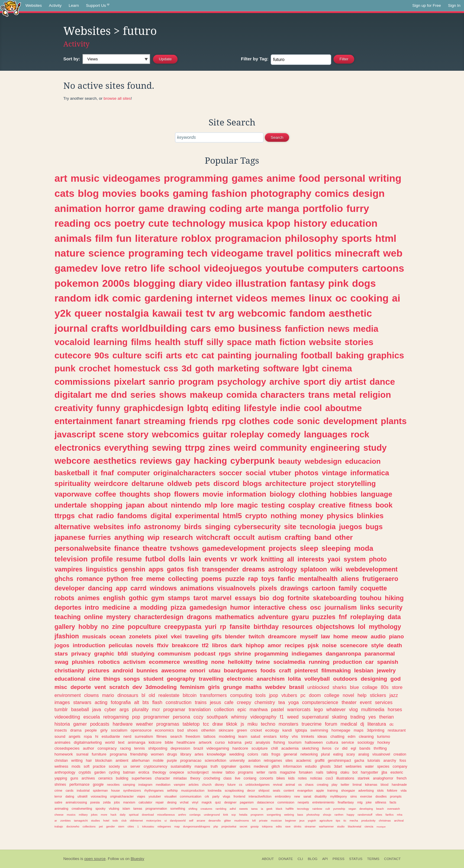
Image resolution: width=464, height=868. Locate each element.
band (323, 537)
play (334, 785)
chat (86, 516)
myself (309, 636)
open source (95, 859)
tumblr (61, 709)
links (367, 607)
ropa (88, 736)
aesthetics (115, 461)
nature (70, 253)
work (249, 559)
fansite (240, 627)
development (350, 421)
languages (326, 434)
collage (370, 687)
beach (380, 809)
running (319, 662)
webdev (275, 687)
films (141, 342)
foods (268, 670)
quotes (245, 766)
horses (395, 709)
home (341, 636)
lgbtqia (301, 730)
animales (62, 742)
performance (79, 785)
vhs (295, 736)
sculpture (260, 748)
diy (335, 382)
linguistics (102, 569)
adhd (233, 809)
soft (87, 766)
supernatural (315, 717)
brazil (198, 748)
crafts (105, 328)
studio (341, 826)
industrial (83, 790)
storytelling (356, 483)
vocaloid (72, 342)
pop (136, 717)
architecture (286, 483)
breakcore (185, 645)
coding (226, 208)
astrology (283, 569)
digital (161, 516)
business (260, 328)
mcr (156, 709)
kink (226, 815)
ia (262, 809)
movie (213, 494)
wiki (336, 569)
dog (278, 598)
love (111, 268)
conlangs (195, 815)
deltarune (148, 483)
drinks (298, 826)
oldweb (180, 483)
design (369, 193)
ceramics (105, 778)
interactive (269, 607)
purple (172, 761)
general (290, 754)
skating (340, 717)
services (384, 702)
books (155, 193)
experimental (197, 516)
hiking (394, 598)
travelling (211, 679)
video (219, 283)
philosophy (311, 238)
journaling (276, 355)
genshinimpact (339, 761)
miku (252, 724)
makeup (206, 395)
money (312, 516)
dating (70, 796)
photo (378, 559)
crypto (256, 516)
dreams (253, 569)
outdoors (345, 679)
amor (274, 645)
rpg (229, 421)
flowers (187, 494)
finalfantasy (346, 802)
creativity (74, 408)
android (123, 670)
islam (126, 809)
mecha (354, 821)
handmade (399, 785)
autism (270, 537)
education (354, 223)
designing (374, 679)
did (345, 748)
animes (88, 598)
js (242, 724)
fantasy (307, 283)
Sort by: (72, 59)
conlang (250, 778)
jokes (94, 815)
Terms (373, 859)
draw (218, 724)
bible (169, 742)
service (348, 742)
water (369, 766)
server (136, 766)
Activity (55, 5)
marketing (239, 368)
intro (92, 607)
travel (280, 253)
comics (332, 193)
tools (261, 695)
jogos (62, 645)
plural (326, 754)
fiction (293, 342)
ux (125, 766)
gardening (169, 298)
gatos (175, 569)
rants (273, 772)
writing (385, 178)
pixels (268, 588)
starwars (82, 702)
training (332, 790)
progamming (271, 654)
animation (78, 208)
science (107, 253)
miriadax (180, 778)
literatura (377, 724)
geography (181, 679)
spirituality (73, 483)
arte (254, 208)
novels (145, 645)
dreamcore (282, 636)
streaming (165, 421)
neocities (113, 785)
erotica (144, 772)
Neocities (71, 859)
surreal (82, 754)
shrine (243, 654)
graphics (386, 355)
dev (137, 687)
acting (101, 702)
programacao (191, 761)
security (390, 607)
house (116, 790)
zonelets (140, 636)
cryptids (85, 772)
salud (255, 736)
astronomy (162, 527)
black (279, 809)
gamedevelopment (234, 548)
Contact (392, 859)
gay (183, 461)
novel (348, 695)
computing (241, 695)
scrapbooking (234, 790)
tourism (295, 742)
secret (244, 826)
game (151, 208)
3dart (338, 766)
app (121, 588)
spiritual (134, 815)
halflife (290, 809)
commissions (83, 382)
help (362, 695)
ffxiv (163, 645)
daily (123, 815)
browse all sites (117, 98)
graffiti (320, 761)
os (300, 785)
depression (181, 748)
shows (173, 395)
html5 (232, 516)
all (291, 559)
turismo (384, 736)
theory (195, 778)
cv (337, 748)
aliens (350, 579)
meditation (163, 785)
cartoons (383, 268)
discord (226, 483)
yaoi (334, 559)
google (98, 785)
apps (156, 569)
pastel (277, 709)
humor (240, 607)
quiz (218, 802)
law (326, 636)
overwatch (393, 809)
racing (125, 748)
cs (240, 785)
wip (154, 537)
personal (345, 178)
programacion (248, 238)
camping (129, 785)
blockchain (104, 761)
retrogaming (116, 717)
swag (61, 662)
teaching (68, 617)
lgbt (310, 368)
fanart (128, 421)
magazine (288, 772)
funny (108, 408)
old (152, 695)
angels (75, 736)
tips (338, 821)
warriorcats (299, 709)
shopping (106, 505)
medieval (261, 766)
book (384, 505)
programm (257, 815)
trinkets (308, 736)
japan (135, 505)
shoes (192, 730)
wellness (61, 766)
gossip (255, 826)
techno (268, 724)
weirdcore (111, 483)
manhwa (258, 709)
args (124, 709)
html (386, 238)
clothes (254, 421)
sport (314, 382)
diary (191, 283)
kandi (287, 730)
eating (338, 754)
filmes (162, 736)
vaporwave (73, 494)
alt (137, 702)
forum (331, 724)
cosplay (302, 505)
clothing (312, 494)
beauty (290, 461)
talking (332, 772)
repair (160, 802)
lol (362, 627)
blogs (252, 483)
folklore (392, 790)
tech (197, 253)
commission (286, 802)
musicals (94, 636)
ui (166, 821)
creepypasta (183, 627)
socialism (119, 730)
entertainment (83, 421)
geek (269, 809)
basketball (72, 473)
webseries (353, 766)
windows (163, 588)
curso (220, 742)
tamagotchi (81, 821)
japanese (70, 537)
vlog (354, 709)
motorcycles (154, 821)
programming (196, 178)
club (124, 821)
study (375, 448)
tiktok (232, 724)
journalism (340, 607)
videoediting (67, 717)
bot (355, 772)
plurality (140, 709)
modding (154, 607)
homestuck (137, 368)
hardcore (240, 748)
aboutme (344, 408)
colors (253, 754)
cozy (198, 717)
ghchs (64, 579)
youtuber (155, 796)
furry (358, 208)
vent (100, 687)
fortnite (299, 598)
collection (224, 709)
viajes (141, 796)
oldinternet (136, 821)
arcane (201, 821)
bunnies (147, 670)
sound (60, 736)
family (348, 588)
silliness (381, 802)
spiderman (100, 790)
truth (214, 766)
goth (204, 368)
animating (61, 809)
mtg (360, 802)
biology (282, 494)
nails (320, 772)
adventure (273, 617)
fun (124, 238)
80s (385, 687)
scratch (119, 687)
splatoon (314, 569)
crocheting (212, 778)
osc (316, 607)
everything (126, 448)
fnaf (107, 473)
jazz (394, 695)
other (344, 537)
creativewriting (82, 809)
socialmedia (289, 662)
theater (349, 702)
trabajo (59, 826)
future (232, 785)
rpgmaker (229, 766)
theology (159, 772)
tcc (206, 724)
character (163, 778)
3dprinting (375, 730)
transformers (214, 695)
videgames (164, 826)
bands (365, 748)
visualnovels (236, 588)
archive (285, 382)
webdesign (323, 461)
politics (314, 253)
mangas (201, 766)
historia (62, 724)
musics (71, 815)
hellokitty (240, 662)
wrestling (195, 662)
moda (364, 548)
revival (277, 785)
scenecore (354, 645)
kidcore (155, 742)
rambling (221, 809)
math (266, 342)
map (177, 826)
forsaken (306, 772)
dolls (177, 559)
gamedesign (208, 607)
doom (315, 695)
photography (281, 193)
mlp (211, 505)
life (158, 268)
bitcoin (190, 695)
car (370, 662)
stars (61, 654)
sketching (310, 748)
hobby (88, 627)
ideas (322, 736)
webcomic (262, 313)
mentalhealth (318, 579)
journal (71, 328)
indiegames (307, 654)
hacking (210, 461)
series (143, 395)
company (400, 766)
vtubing (114, 809)
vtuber (280, 473)
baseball (80, 709)
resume (129, 559)
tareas (138, 809)
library (186, 754)
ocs (102, 223)
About (268, 859)
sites (289, 761)
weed (293, 717)
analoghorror (383, 778)
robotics (109, 662)
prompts (396, 796)
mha (399, 815)
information (246, 494)
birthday (266, 627)
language (377, 494)
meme (155, 579)
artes (199, 754)
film (104, 238)
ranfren (339, 815)
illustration (261, 283)
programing (156, 253)
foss (403, 761)
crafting (298, 537)
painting (235, 355)
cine (94, 679)
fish (193, 569)
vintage (335, 473)
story (138, 434)
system (355, 559)
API (325, 859)
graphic (104, 654)
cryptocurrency (156, 766)
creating (323, 785)
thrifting (380, 748)
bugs (374, 527)
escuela (92, 717)
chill (274, 748)
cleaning (366, 736)
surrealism (144, 736)
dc (391, 724)
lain (195, 559)
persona (182, 717)
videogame (237, 253)
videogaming (218, 748)
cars (200, 328)
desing (172, 802)
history (310, 223)
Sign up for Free (427, 5)
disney (219, 785)
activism (134, 662)
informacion (293, 766)
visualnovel (381, 754)
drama (76, 730)
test (194, 313)
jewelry (386, 670)
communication (191, 796)
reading (72, 223)
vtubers (289, 695)
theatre (155, 548)
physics (340, 516)
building (122, 778)
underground (212, 815)
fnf (343, 617)
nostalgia (127, 313)
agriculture (326, 821)
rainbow (317, 809)
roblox (196, 238)
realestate (169, 695)
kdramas (371, 785)
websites (109, 527)
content (289, 790)
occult (244, 537)
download (148, 815)
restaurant (397, 730)
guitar (215, 434)
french (402, 778)
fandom (307, 313)
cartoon (323, 588)
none (218, 662)
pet (101, 826)
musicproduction (193, 790)
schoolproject (198, 772)
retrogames (273, 761)
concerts (266, 778)
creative (332, 505)
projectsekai (229, 826)
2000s (116, 283)
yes (372, 717)
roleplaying (367, 617)
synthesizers (132, 790)
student (153, 679)
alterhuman (141, 761)
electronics (78, 448)
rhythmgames (154, 790)
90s (102, 355)
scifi (154, 355)
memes (288, 298)
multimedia (373, 709)
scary (351, 754)
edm (352, 736)
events (216, 559)
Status (356, 859)
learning (111, 342)
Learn (74, 5)
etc (192, 355)
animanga (137, 742)
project (322, 483)
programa (118, 754)
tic (345, 821)
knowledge (216, 754)
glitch (275, 766)
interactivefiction (260, 796)
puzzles (324, 617)
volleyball (317, 679)
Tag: (255, 59)
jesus (215, 702)
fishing (279, 742)
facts (393, 802)
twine (263, 662)
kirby (284, 736)
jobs (117, 802)
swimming (319, 730)
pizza (178, 607)
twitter (345, 785)
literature (156, 238)
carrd (138, 588)
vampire (179, 785)
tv (211, 313)
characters (283, 395)
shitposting (158, 748)
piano (396, 636)
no (105, 627)
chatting (337, 736)
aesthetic (350, 313)
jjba (384, 772)
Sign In (454, 5)
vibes (379, 815)
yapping (61, 778)
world (110, 742)
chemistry (265, 702)
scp (234, 815)
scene (111, 434)
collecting (183, 579)
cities (131, 826)
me (101, 395)
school (185, 268)
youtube (285, 268)
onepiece (177, 772)
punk (65, 368)
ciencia (369, 826)
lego (319, 709)
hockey (384, 742)
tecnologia (318, 527)
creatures (206, 809)
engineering (335, 448)
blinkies (370, 516)
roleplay (247, 434)
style (377, 645)
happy (350, 815)
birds (193, 527)
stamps (179, 598)
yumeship (339, 809)
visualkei (170, 796)
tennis (139, 748)
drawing (187, 208)
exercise (366, 796)
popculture (144, 627)
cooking (369, 298)
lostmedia (215, 790)
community (283, 448)
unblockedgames (258, 785)
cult (328, 809)
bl (143, 695)
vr (234, 559)
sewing (167, 448)
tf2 (205, 645)
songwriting (274, 815)
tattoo (230, 772)
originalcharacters (185, 473)
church (207, 785)
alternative (72, 527)
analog (364, 754)
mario (108, 695)
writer (261, 772)
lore (227, 505)
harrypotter (369, 772)
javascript (75, 434)
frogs (276, 754)
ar (56, 821)
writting (77, 761)
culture (127, 355)
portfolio (323, 208)
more (104, 815)
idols (380, 790)
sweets (243, 809)
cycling (114, 772)
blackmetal (355, 826)
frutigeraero (380, 579)
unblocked (318, 687)
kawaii (167, 313)
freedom (193, 736)
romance (90, 579)
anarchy (390, 761)
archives (88, 778)
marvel (221, 598)
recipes (294, 645)
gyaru (300, 617)
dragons (199, 617)
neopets (303, 802)
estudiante (111, 736)
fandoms (132, 516)
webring (289, 815)
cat (208, 355)
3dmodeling (161, 687)
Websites (34, 5)
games (247, 178)
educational (70, 679)
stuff (194, 342)
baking (350, 355)
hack (114, 815)
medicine (116, 607)
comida (242, 395)
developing (366, 809)
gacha (359, 761)
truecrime (311, 724)
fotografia (121, 702)
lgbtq (198, 408)
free (137, 579)
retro (136, 268)
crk (207, 796)
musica (246, 223)
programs (245, 772)
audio (378, 636)
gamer (80, 724)
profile (102, 559)
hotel (106, 821)
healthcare (186, 742)
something (178, 809)
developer (70, 588)
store (397, 687)
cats (65, 193)
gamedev (76, 268)
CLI (300, 859)
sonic (309, 421)
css (171, 368)
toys (268, 579)
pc (303, 695)
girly (104, 730)
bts (146, 702)
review (217, 772)
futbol (155, 559)
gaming (191, 193)
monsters (288, 724)
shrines (60, 785)
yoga (293, 702)
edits (279, 826)
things (112, 679)
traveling (197, 636)
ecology (272, 730)
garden (100, 772)
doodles (381, 796)
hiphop (255, 645)
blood (384, 785)
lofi (254, 821)
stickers (378, 695)
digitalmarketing (88, 742)
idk (102, 298)
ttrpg (195, 448)
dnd (119, 395)
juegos (351, 527)
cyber (110, 709)
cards (70, 790)
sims (354, 796)
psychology (242, 382)
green (242, 730)
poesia (95, 802)
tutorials (374, 761)
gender (111, 826)
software (281, 368)
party (216, 796)
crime (58, 790)
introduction (89, 645)
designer (230, 802)
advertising (366, 790)
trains (201, 702)
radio (105, 516)
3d (187, 368)
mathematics (235, 617)
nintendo (186, 505)
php (216, 826)
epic (242, 709)
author (88, 748)
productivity (368, 821)
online (94, 617)
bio (264, 598)
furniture (99, 754)
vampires (69, 569)
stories (359, 342)
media (366, 329)
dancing (100, 588)
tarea (254, 809)
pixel (161, 636)
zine (118, 627)
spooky (100, 809)
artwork (205, 742)
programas (168, 724)
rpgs (225, 654)
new (297, 796)
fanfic (286, 579)
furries (100, 537)
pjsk (313, 645)
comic (127, 298)
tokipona (267, 826)
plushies (83, 662)
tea (282, 702)
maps (359, 730)
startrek (363, 778)
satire (58, 802)
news (339, 329)
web (393, 253)
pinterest (306, 670)
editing (226, 408)
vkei (176, 636)
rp (223, 627)
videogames (132, 178)
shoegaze (348, 790)
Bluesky (137, 859)
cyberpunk (252, 461)
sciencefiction (216, 761)
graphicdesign (154, 408)
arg (227, 313)
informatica (370, 473)
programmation (156, 809)
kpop (279, 223)
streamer (310, 826)
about (158, 505)
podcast (205, 654)
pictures (99, 670)
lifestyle (260, 408)
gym (158, 598)
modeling (227, 736)
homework (64, 754)
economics (164, 730)
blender (235, 636)
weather (144, 724)
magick (207, 802)
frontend (239, 796)
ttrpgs (65, 516)
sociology (366, 742)
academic (304, 761)
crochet (95, 368)
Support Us (98, 6)
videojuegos (233, 268)
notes (302, 778)
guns (74, 778)
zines (219, 448)
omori (197, 670)
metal (344, 395)
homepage (341, 730)
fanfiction (304, 329)
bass (300, 815)
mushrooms (242, 821)
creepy (244, 702)
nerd (127, 736)
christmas (385, 821)
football (316, 355)
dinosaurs (128, 695)
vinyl (195, 802)
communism (174, 654)
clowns (91, 695)
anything (129, 537)
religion (375, 395)
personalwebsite (83, 548)
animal (290, 785)
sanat (307, 796)
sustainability (181, 766)
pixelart (130, 382)
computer (134, 473)
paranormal (380, 654)
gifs (217, 636)
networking (309, 754)
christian (61, 761)
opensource (141, 730)
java (97, 709)
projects (282, 548)
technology (199, 223)
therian (386, 717)
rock (360, 434)
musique (381, 827)
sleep (309, 548)
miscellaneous (166, 815)
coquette (374, 588)
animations (197, 588)
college (332, 695)
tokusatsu (148, 826)
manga (283, 208)
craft (285, 670)
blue (354, 687)
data (394, 617)
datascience (266, 802)
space (239, 342)
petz (249, 742)
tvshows (184, 548)
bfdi (123, 654)
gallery (65, 627)
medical (349, 724)
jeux (302, 821)
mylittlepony (338, 796)
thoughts (135, 494)
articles (194, 785)
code (283, 421)
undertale (71, 505)
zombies (66, 821)
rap (253, 579)
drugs (172, 754)
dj (362, 724)
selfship (172, 790)
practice (99, 766)
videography (263, 717)
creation (400, 754)
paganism (247, 802)
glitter (227, 821)
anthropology (65, 772)
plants (394, 421)
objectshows (335, 627)
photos (306, 473)
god (395, 679)
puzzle (235, 579)
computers (333, 268)
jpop (274, 695)
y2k (63, 313)
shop (162, 494)
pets (203, 483)
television (71, 559)
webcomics (175, 434)
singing (218, 527)
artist (356, 382)
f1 (282, 717)
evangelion (305, 790)
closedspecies (67, 748)
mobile (158, 761)
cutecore (73, 355)
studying (143, 654)
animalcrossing (76, 802)
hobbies (343, 494)
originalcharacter (122, 796)
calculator (145, 802)
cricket (256, 730)
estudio (311, 766)
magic (247, 505)
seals (277, 790)
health (168, 342)
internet (214, 298)
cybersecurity (257, 527)
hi (97, 736)
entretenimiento (323, 802)
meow (360, 636)
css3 (329, 778)
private (263, 821)
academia (290, 748)
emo (224, 328)
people (91, 730)
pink (338, 283)
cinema (337, 368)
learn (243, 736)
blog (88, 193)
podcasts (100, 724)
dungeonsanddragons (197, 826)
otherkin (208, 730)
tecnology (303, 809)
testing (273, 505)
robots (64, 598)
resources (297, 627)
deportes (68, 607)
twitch (257, 636)
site (290, 527)
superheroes (142, 778)
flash (157, 702)
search (176, 736)
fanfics (390, 815)
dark (236, 645)
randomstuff (365, 815)
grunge (233, 687)
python (117, 579)
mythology (385, 627)
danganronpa (344, 654)
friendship (139, 754)
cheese (59, 815)
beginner (291, 821)
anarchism (271, 679)
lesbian (364, 670)
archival (399, 821)
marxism (129, 802)
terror (58, 796)
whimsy (239, 717)
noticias (316, 778)
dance (382, 382)
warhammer (326, 826)
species (383, 766)
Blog (313, 859)
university (237, 761)
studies (96, 821)
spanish (388, 662)
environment (68, 695)
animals (73, 238)
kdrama (235, 742)
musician (276, 821)
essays (246, 598)
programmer (157, 717)
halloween (314, 742)
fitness (360, 505)
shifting (193, 809)
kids (291, 778)
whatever (336, 709)
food (309, 178)
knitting (272, 559)
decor (251, 790)
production (348, 662)
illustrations (345, 778)
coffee (106, 494)
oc (341, 298)
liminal (357, 785)
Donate (286, 859)
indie (290, 408)
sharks (339, 687)
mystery (119, 617)
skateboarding (335, 598)
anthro (182, 815)
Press (339, 859)
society (114, 766)
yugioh (312, 821)
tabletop (191, 724)
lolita (294, 679)
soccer (231, 473)
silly (215, 342)
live (238, 778)
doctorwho (73, 826)
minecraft (357, 253)
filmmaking (336, 670)
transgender (220, 569)
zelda (107, 802)
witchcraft (213, 537)
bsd (181, 730)
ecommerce (164, 662)
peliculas (121, 645)
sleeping (336, 548)
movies (119, 193)
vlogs (227, 796)
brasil (297, 687)
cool (313, 408)
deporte (81, 687)
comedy (284, 434)
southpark (217, 717)
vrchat (184, 802)
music (85, 178)
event (366, 702)
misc (61, 687)
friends (203, 421)
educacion (363, 461)
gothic (138, 598)
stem (121, 826)
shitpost (264, 790)
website (325, 342)
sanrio (162, 382)
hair (89, 761)
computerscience (320, 702)
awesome (174, 670)
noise (329, 645)
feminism (192, 687)
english (114, 598)
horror (120, 208)
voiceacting (99, 796)
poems (212, 579)
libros (219, 645)
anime (281, 178)
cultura (332, 742)
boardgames (240, 670)
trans (319, 395)
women (157, 754)
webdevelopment (372, 569)
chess (298, 607)
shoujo (327, 815)
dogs (364, 283)
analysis (263, 742)
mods (76, 766)
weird (245, 448)
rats (265, 754)
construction (179, 702)
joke (369, 802)
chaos (309, 785)
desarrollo (215, 821)
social (256, 473)
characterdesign (159, 617)
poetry (130, 223)
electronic (240, 679)
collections (89, 826)
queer (88, 313)
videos (252, 298)
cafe (229, 702)
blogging (154, 283)
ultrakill (83, 796)
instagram (145, 785)
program (196, 382)
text (121, 742)
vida (404, 790)
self (191, 821)
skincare (226, 730)
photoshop (313, 815)
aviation (254, 761)
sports (357, 238)
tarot (201, 598)
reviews (156, 461)
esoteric (397, 772)
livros (327, 748)
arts (174, 355)
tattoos (210, 736)
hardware (123, 724)
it (95, 473)
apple (320, 790)
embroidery (283, 796)
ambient (122, 761)
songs (132, 679)
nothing (284, 516)
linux (320, 298)
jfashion (67, 636)
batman (129, 772)
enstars (270, 736)
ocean (118, 636)
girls (214, 687)
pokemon (77, 283)
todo (115, 821)
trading (358, 717)
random (73, 298)
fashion (229, 193)
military (83, 815)
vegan (352, 809)
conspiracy (107, 748)
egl (353, 748)
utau (215, 670)
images (62, 702)
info (134, 527)
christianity (69, 670)
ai (396, 298)
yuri (211, 627)
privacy (81, 654)
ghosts (325, 766)
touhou (371, 598)
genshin (133, 569)
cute (158, 223)
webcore (72, 461)
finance (127, 548)
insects (61, 730)
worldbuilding (154, 328)
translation (200, 709)
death (394, 645)
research (178, 537)
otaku (345, 772)
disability (321, 796)
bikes (281, 778)
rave (288, 826)
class (228, 778)
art (61, 178)
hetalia (243, 815)
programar (174, 709)
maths (254, 687)
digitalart (73, 395)
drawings (294, 588)
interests (311, 559)
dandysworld (178, 821)
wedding (237, 754)
